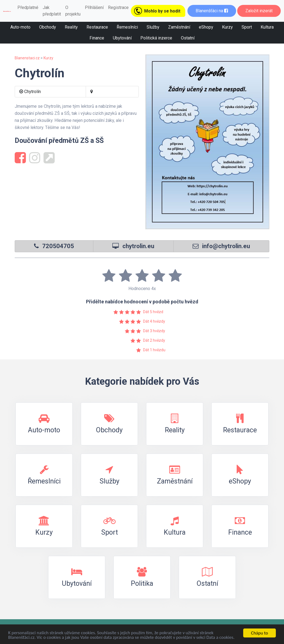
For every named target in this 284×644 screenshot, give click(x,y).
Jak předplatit (52, 11)
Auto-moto (20, 27)
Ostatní (188, 38)
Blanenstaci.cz (27, 58)
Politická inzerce (156, 38)
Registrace (118, 7)
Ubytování (122, 38)
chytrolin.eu (138, 246)
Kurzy (227, 27)
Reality (71, 27)
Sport (247, 27)
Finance (97, 38)
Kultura (267, 27)
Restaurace (97, 27)
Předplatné (28, 7)
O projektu (73, 11)
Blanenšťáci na (212, 11)
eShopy (206, 27)
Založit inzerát (259, 11)
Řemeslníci (127, 27)
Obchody (48, 27)
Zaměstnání (179, 27)
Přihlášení (94, 7)
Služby (153, 27)
